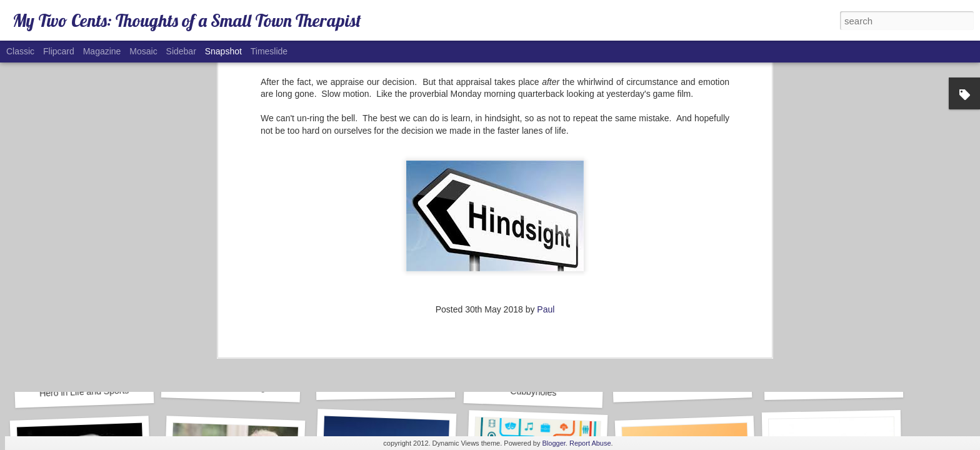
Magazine (102, 51)
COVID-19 (833, 385)
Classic (20, 51)
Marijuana (386, 385)
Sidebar (181, 51)
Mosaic (143, 51)
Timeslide (269, 51)
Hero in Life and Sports (84, 392)
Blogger (554, 443)
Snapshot (223, 51)
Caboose (682, 386)
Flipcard (59, 51)
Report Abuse (590, 443)
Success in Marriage (231, 386)
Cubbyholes (533, 392)
